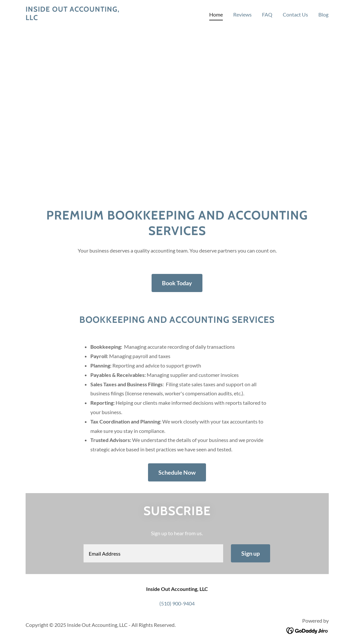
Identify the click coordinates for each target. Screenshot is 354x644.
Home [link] (216, 14)
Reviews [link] (242, 14)
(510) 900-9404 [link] (177, 603)
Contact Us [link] (295, 14)
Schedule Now (177, 472)
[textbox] (153, 553)
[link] (79, 18)
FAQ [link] (267, 14)
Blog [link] (323, 14)
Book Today (177, 283)
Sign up (251, 553)
